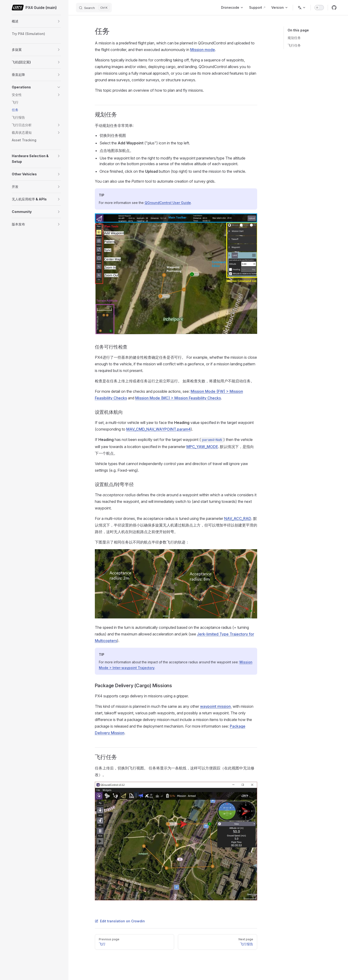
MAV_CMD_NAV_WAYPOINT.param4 (158, 429)
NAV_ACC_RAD (238, 518)
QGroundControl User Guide (168, 203)
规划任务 (294, 38)
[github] (334, 8)
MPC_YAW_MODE (202, 447)
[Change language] (302, 8)
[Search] (94, 8)
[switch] (319, 8)
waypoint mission (215, 706)
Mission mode (203, 50)
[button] (59, 21)
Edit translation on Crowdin (120, 921)
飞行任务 (294, 45)
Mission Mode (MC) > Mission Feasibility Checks (178, 398)
